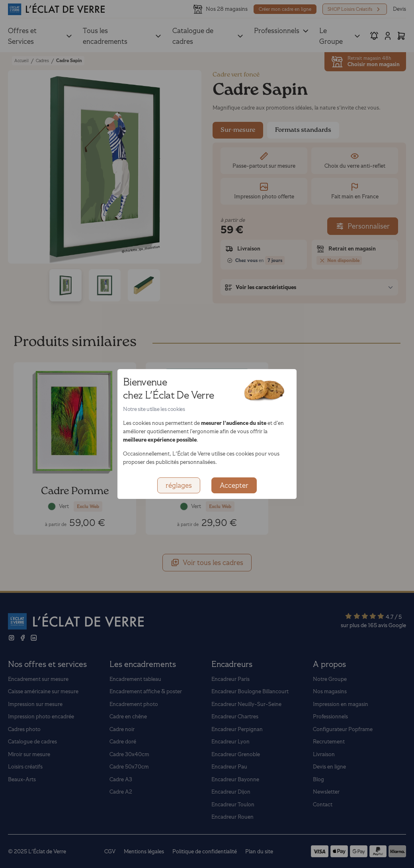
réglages (179, 485)
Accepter (234, 485)
